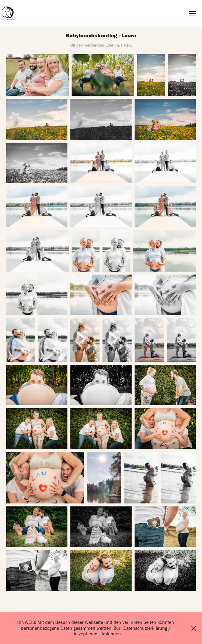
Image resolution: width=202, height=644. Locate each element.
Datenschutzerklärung (145, 628)
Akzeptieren (86, 634)
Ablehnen (111, 634)
